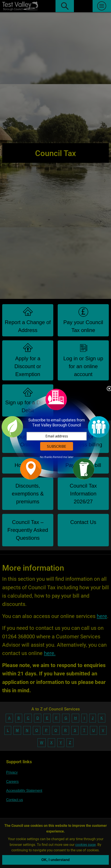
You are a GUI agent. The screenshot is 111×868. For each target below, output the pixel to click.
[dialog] (55, 434)
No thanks (46, 457)
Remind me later (63, 457)
